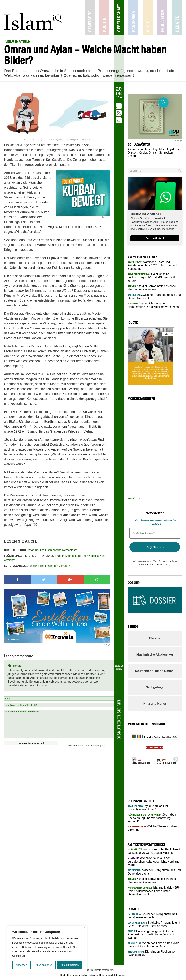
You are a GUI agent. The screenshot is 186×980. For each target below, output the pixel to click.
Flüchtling (151, 149)
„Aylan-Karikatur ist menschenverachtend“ (41, 550)
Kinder (143, 153)
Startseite (90, 17)
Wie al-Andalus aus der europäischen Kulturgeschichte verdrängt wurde (154, 861)
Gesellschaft (119, 17)
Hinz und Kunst (155, 704)
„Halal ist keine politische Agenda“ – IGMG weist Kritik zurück (152, 277)
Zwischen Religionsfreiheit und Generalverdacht (152, 916)
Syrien (132, 156)
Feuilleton (162, 17)
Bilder (140, 149)
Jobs (84, 975)
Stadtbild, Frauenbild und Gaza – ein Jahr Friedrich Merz (154, 924)
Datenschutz (120, 975)
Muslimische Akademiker (155, 655)
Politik (104, 17)
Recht (148, 17)
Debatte (177, 17)
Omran (153, 153)
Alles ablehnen (44, 965)
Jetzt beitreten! (155, 238)
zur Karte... (135, 498)
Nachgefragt (155, 687)
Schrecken (166, 153)
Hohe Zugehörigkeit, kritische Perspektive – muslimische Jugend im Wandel (152, 934)
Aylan (131, 149)
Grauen (132, 153)
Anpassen (21, 965)
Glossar (155, 638)
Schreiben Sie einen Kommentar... (59, 724)
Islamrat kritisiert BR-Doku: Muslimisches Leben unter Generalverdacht (154, 891)
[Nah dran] (85, 928)
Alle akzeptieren (70, 965)
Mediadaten (106, 975)
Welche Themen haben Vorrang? (37, 566)
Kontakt (64, 975)
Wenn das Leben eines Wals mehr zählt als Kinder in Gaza (153, 945)
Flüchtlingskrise (169, 149)
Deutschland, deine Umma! (155, 671)
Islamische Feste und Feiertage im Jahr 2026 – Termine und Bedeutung (152, 265)
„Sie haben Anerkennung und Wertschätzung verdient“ (55, 558)
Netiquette (101, 746)
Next (175, 758)
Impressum (75, 975)
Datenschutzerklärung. (159, 564)
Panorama (133, 17)
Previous (133, 758)
